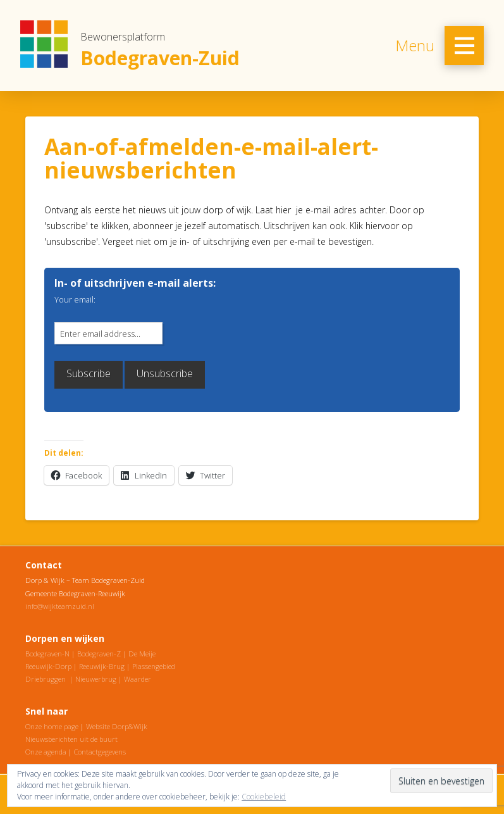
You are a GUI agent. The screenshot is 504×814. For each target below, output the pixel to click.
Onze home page (52, 726)
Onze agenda (46, 752)
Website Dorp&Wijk (117, 726)
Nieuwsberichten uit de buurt (71, 739)
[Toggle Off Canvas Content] (464, 46)
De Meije (142, 654)
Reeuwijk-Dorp (48, 666)
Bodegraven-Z (99, 654)
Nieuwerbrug (96, 679)
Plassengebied (154, 666)
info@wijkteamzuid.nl (60, 606)
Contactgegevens (100, 752)
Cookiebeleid (264, 797)
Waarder (138, 679)
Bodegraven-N (47, 654)
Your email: (75, 299)
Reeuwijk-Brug (102, 666)
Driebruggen (46, 679)
